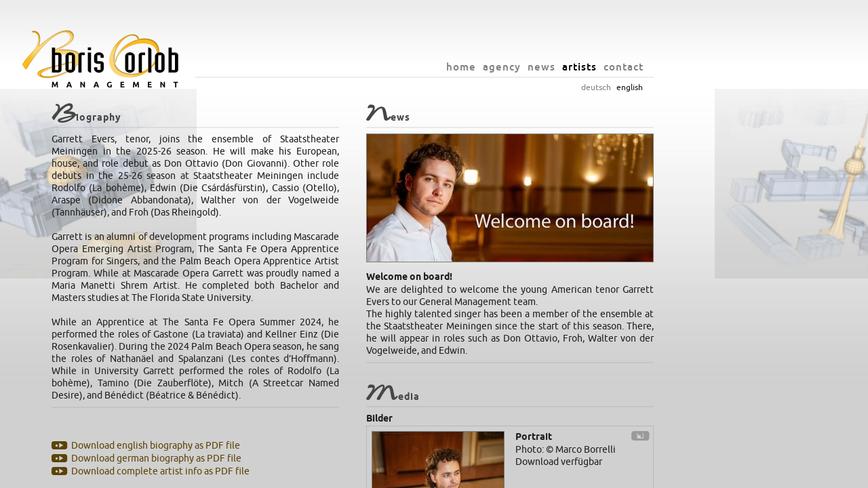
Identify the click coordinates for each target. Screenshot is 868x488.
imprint (527, 474)
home (542, 67)
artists (661, 67)
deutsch (677, 87)
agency (583, 67)
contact (705, 67)
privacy (560, 474)
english (711, 87)
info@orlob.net (479, 474)
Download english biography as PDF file (237, 446)
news (623, 67)
